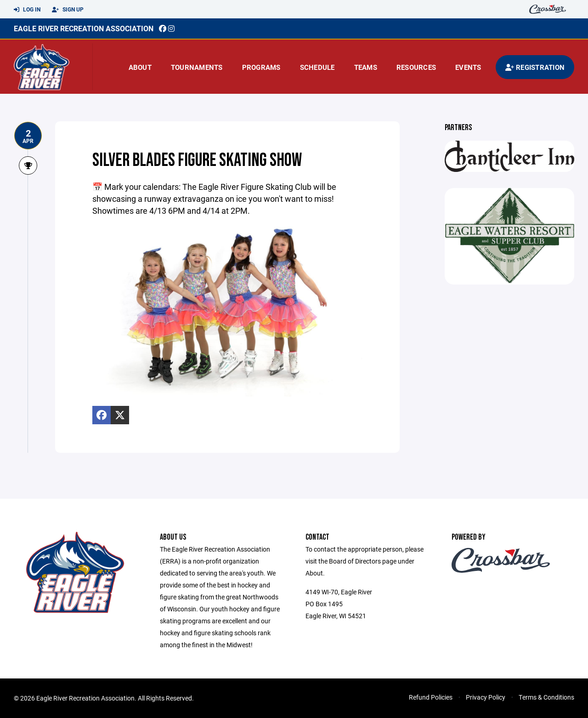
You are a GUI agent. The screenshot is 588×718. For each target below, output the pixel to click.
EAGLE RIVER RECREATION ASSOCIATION (84, 28)
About (140, 67)
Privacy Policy (486, 697)
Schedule (317, 67)
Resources (416, 67)
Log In (27, 10)
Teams (366, 67)
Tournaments (197, 67)
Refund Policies (431, 697)
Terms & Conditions (546, 697)
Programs (261, 67)
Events (468, 67)
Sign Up (68, 10)
